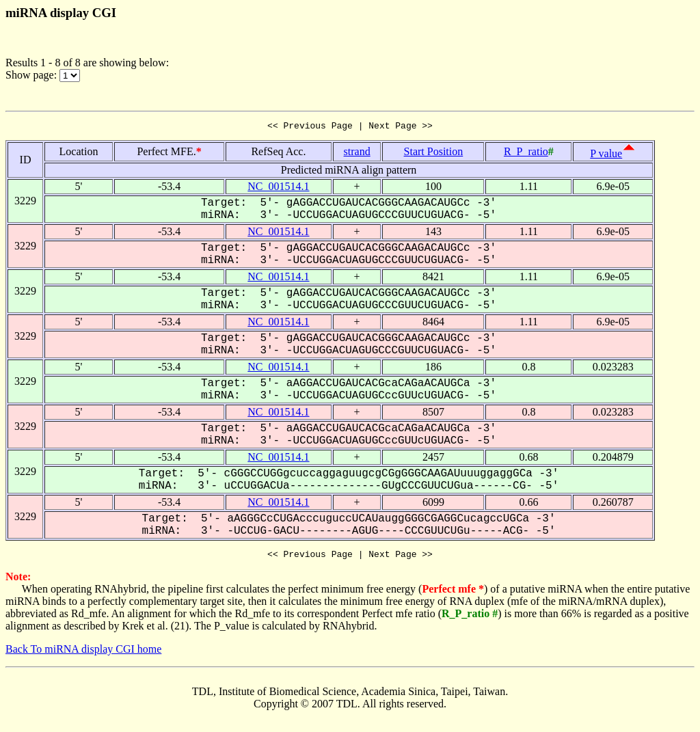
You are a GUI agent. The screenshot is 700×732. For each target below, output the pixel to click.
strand (357, 153)
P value (606, 155)
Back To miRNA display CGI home (83, 653)
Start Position (434, 153)
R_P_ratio (526, 153)
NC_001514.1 (278, 188)
